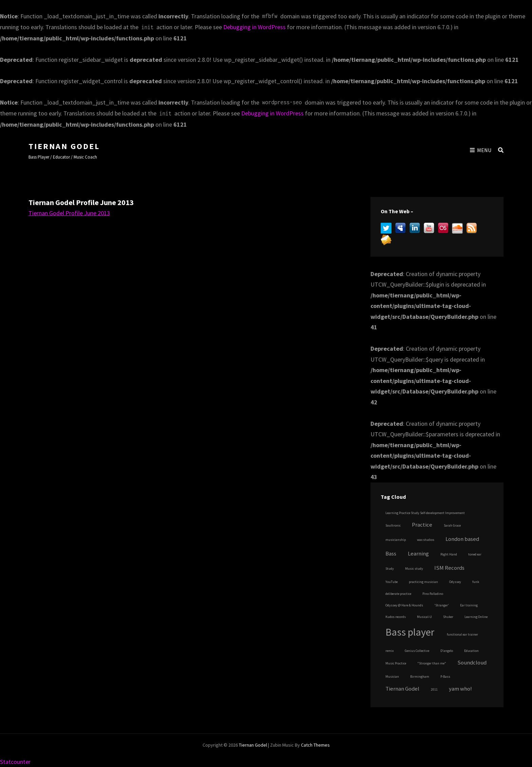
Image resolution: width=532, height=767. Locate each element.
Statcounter (15, 762)
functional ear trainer (462, 634)
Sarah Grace (452, 525)
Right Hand (449, 554)
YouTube (392, 582)
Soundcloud (472, 663)
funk (476, 582)
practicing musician (423, 582)
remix (389, 651)
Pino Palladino (433, 594)
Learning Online (476, 617)
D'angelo (447, 651)
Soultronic (393, 525)
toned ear (475, 554)
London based (462, 539)
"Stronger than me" (432, 663)
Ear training (469, 605)
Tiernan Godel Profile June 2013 (69, 213)
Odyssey (455, 582)
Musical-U (424, 617)
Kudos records (396, 617)
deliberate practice (398, 594)
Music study (414, 569)
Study (390, 569)
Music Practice (396, 663)
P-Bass (445, 677)
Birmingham (420, 677)
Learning (418, 554)
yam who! (460, 689)
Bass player (410, 632)
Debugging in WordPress (254, 27)
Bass (391, 554)
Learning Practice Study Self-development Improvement (425, 513)
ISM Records (449, 568)
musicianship (396, 540)
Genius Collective (417, 651)
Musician (392, 677)
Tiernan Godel (64, 146)
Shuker (448, 617)
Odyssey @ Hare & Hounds (404, 605)
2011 (434, 689)
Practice (422, 525)
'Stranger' (442, 605)
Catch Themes (315, 745)
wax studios (426, 540)
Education (471, 651)
